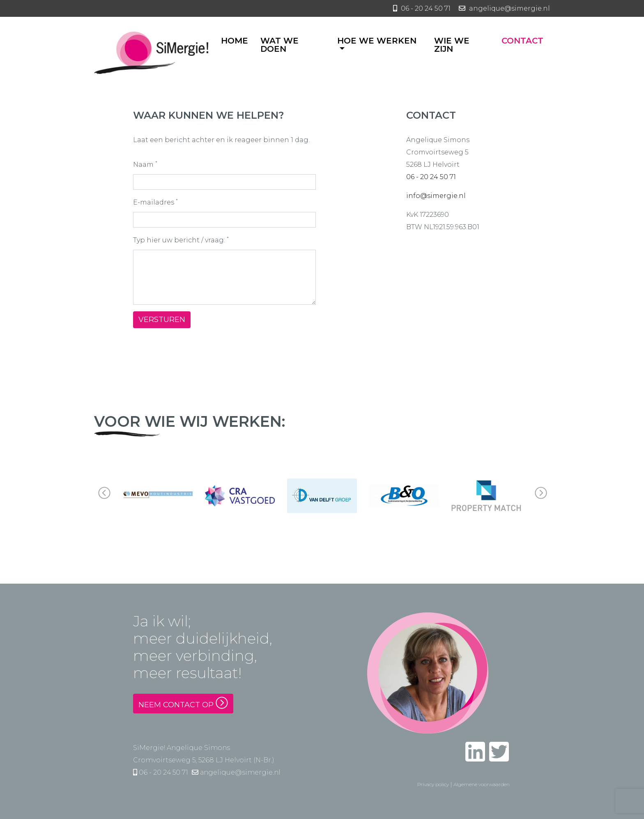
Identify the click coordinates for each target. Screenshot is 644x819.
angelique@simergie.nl (236, 772)
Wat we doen (279, 45)
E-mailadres (155, 202)
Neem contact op (183, 703)
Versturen (162, 320)
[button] (540, 496)
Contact (522, 41)
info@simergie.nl (436, 196)
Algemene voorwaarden (482, 784)
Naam (145, 164)
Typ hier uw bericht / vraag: (181, 239)
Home (235, 41)
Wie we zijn (452, 45)
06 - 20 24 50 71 (431, 177)
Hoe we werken (377, 41)
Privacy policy (433, 784)
